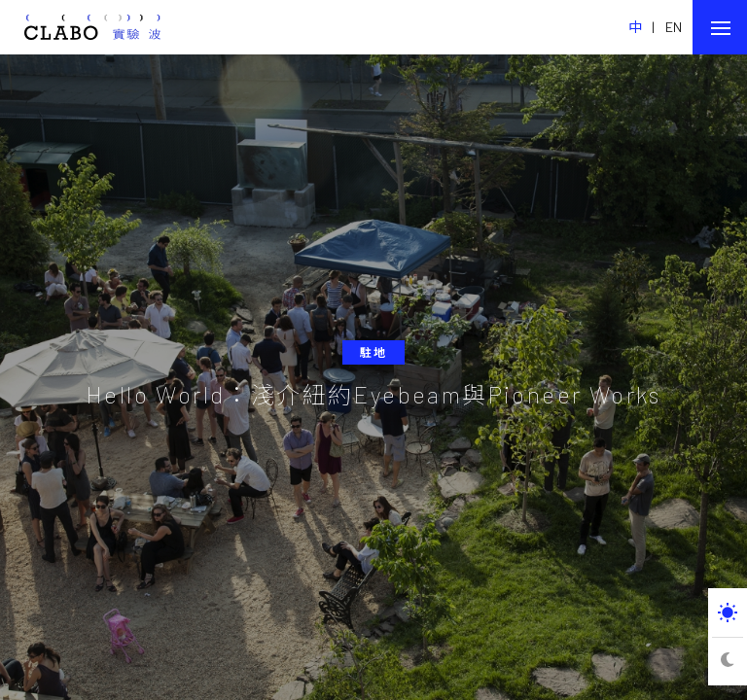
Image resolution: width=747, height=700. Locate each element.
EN (674, 27)
